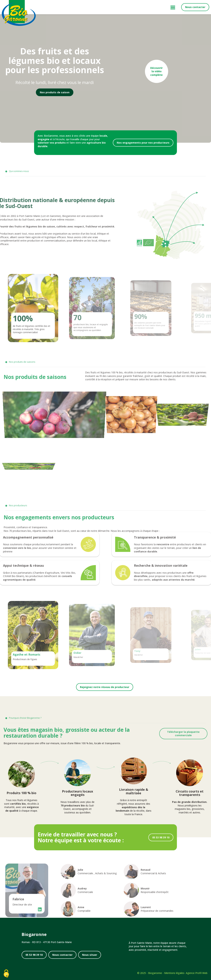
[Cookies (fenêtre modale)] (6, 974)
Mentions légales (174, 973)
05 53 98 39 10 (161, 837)
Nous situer (90, 955)
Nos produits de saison (55, 92)
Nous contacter (195, 7)
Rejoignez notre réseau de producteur (105, 687)
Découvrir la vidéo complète (156, 71)
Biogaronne (155, 973)
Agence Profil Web (197, 973)
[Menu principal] (172, 7)
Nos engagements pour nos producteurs (143, 143)
